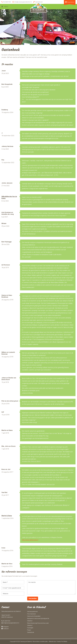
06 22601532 (6, 2)
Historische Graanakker (34, 616)
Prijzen (29, 630)
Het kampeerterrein (32, 612)
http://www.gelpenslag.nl (30, 540)
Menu (6, 7)
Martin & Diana (7, 516)
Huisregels (30, 628)
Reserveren (70, 2)
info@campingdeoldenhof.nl (22, 2)
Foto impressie (31, 614)
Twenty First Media (62, 642)
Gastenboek (38, 2)
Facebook (5, 629)
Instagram (5, 627)
